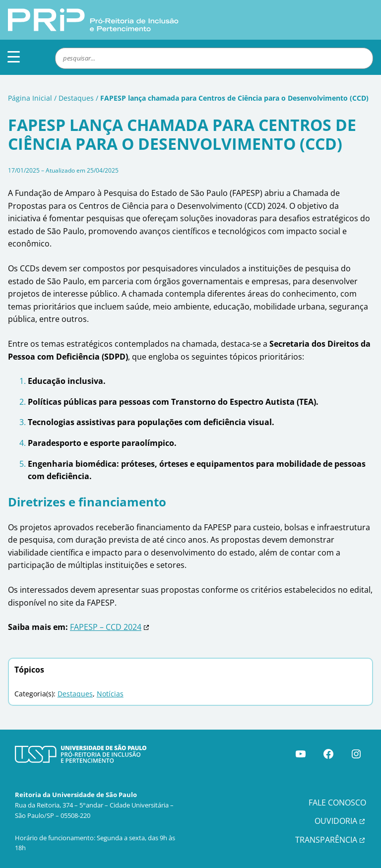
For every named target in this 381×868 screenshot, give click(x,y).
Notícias (110, 694)
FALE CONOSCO (337, 803)
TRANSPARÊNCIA (326, 840)
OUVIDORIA (336, 821)
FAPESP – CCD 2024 (106, 627)
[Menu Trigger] (14, 56)
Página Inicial (30, 98)
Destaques (76, 98)
